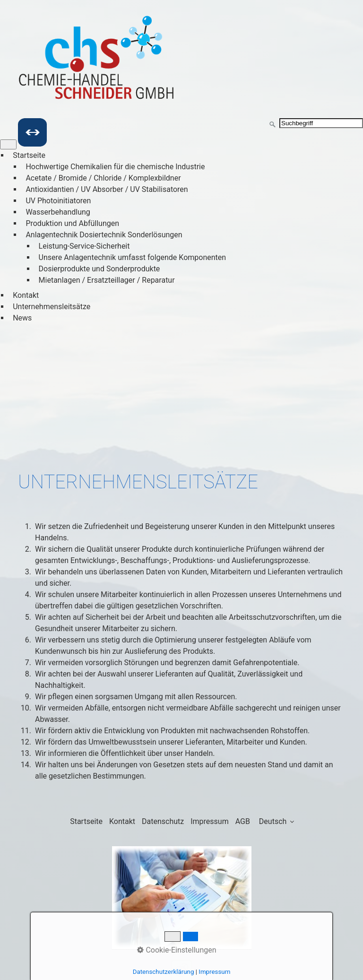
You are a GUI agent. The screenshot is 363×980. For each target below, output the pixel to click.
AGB (243, 821)
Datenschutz (163, 821)
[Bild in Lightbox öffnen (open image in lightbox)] (182, 898)
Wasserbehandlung (58, 212)
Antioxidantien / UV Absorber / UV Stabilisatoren (107, 189)
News (22, 318)
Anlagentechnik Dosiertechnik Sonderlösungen (104, 235)
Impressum (210, 821)
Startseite (29, 155)
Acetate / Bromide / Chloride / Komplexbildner (103, 178)
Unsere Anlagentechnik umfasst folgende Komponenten (133, 257)
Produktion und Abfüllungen (72, 223)
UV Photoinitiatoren (58, 201)
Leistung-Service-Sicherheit (84, 246)
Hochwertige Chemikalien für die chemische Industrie (115, 167)
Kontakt (26, 295)
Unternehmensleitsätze (52, 307)
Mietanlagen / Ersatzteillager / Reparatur (107, 280)
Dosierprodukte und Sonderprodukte (99, 269)
